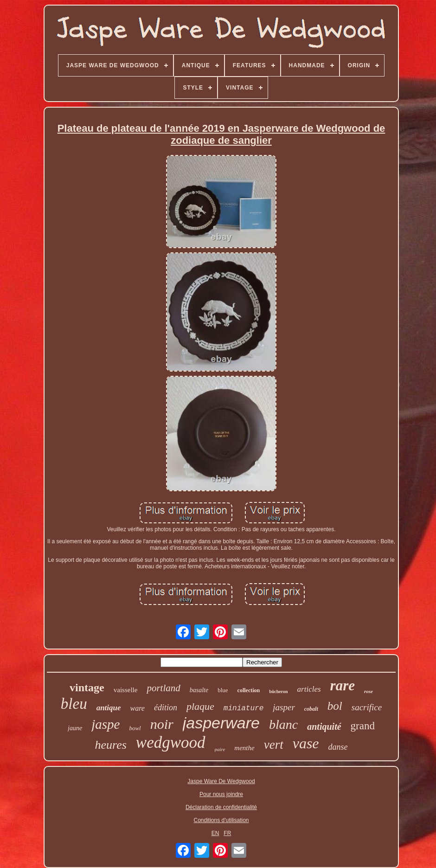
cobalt (311, 709)
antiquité (324, 727)
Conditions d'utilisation (221, 820)
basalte (199, 690)
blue (223, 690)
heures (110, 745)
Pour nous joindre (221, 794)
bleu (74, 704)
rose (369, 691)
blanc (283, 724)
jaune (75, 728)
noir (162, 724)
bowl (135, 728)
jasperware (221, 723)
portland (163, 688)
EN (215, 833)
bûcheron (278, 691)
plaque (200, 706)
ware (138, 708)
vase (306, 743)
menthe (244, 748)
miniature (244, 708)
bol (335, 706)
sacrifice (367, 707)
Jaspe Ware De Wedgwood (221, 781)
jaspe (106, 724)
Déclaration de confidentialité (221, 807)
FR (227, 833)
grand (363, 726)
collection (249, 690)
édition (166, 707)
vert (274, 745)
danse (338, 747)
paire (220, 749)
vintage (87, 688)
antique (109, 708)
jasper (284, 707)
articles (309, 689)
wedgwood (171, 743)
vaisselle (126, 690)
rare (343, 685)
